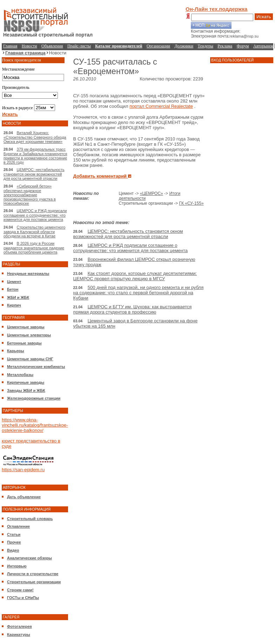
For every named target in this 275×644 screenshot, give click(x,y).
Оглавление (18, 526)
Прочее (14, 542)
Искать (264, 17)
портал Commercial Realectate (161, 106)
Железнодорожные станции (34, 398)
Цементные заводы (26, 327)
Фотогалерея (19, 626)
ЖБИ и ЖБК (18, 297)
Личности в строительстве (33, 574)
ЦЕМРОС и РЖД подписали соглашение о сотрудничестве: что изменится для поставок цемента (35, 215)
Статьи (14, 534)
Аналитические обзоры (29, 558)
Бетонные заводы (24, 343)
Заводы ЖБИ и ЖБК (26, 390)
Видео (13, 550)
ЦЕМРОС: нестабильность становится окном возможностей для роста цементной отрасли (34, 174)
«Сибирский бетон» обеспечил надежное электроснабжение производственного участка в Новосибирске (30, 195)
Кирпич (14, 305)
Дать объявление (24, 497)
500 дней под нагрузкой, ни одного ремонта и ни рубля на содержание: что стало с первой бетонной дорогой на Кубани (139, 293)
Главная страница (25, 53)
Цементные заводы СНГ (30, 359)
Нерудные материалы (28, 274)
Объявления (52, 46)
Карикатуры (19, 635)
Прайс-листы (79, 46)
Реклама (225, 46)
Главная (10, 46)
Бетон (13, 289)
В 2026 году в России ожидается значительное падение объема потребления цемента (34, 248)
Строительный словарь (30, 519)
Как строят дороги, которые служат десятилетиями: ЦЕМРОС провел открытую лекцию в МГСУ (135, 276)
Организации (158, 46)
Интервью (17, 566)
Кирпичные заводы (26, 382)
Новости (29, 46)
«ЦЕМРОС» (152, 193)
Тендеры (206, 46)
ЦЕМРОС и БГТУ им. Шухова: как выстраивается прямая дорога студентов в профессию (133, 309)
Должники (184, 46)
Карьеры (16, 351)
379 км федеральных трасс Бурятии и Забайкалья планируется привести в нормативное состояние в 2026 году (35, 156)
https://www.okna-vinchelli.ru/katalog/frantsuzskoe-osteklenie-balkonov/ (35, 425)
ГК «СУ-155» (191, 203)
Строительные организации (34, 582)
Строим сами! (20, 590)
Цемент (14, 282)
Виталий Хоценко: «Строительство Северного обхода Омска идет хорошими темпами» (35, 137)
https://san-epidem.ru (23, 470)
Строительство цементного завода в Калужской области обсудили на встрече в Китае (34, 232)
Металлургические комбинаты (36, 367)
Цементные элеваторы (29, 335)
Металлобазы (20, 375)
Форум (243, 46)
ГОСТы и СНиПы (23, 598)
